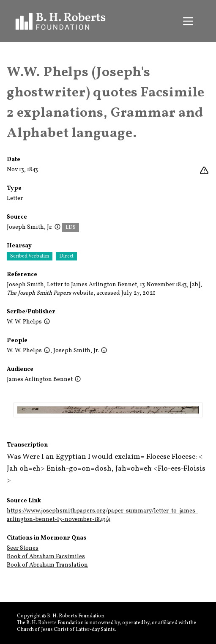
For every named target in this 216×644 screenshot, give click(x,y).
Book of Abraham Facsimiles (46, 557)
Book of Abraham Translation (47, 565)
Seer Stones (23, 548)
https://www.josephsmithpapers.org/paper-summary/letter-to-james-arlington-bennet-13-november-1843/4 (102, 515)
